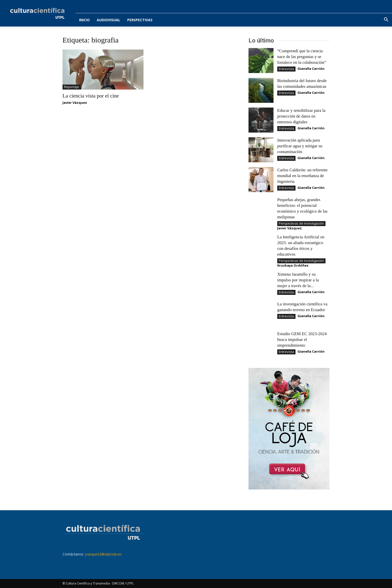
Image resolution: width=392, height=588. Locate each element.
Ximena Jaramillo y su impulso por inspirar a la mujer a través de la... (298, 280)
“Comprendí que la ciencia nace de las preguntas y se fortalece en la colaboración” (302, 57)
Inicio (84, 20)
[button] (386, 20)
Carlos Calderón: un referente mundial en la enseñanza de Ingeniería (302, 176)
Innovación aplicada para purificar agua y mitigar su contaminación (300, 146)
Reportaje (71, 87)
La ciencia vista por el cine (91, 96)
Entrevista (286, 69)
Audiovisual (108, 20)
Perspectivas (140, 20)
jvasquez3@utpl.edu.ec (103, 554)
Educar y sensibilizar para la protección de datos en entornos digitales (301, 116)
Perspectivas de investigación (301, 223)
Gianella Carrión (311, 69)
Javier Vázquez (75, 103)
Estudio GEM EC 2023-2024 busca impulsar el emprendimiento (302, 340)
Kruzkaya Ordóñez (293, 265)
